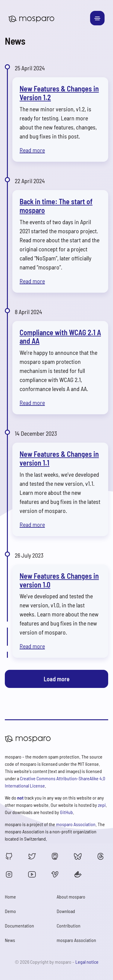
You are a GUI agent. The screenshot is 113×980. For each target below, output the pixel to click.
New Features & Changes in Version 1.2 (59, 93)
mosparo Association (76, 824)
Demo (10, 911)
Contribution (69, 926)
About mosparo (71, 897)
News (10, 940)
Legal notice (87, 962)
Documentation (19, 926)
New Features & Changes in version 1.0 (59, 580)
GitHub (66, 812)
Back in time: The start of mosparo (56, 206)
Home (10, 897)
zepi (102, 805)
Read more (32, 150)
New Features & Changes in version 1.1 (59, 458)
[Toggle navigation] (97, 18)
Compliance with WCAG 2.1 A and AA (60, 337)
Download (66, 911)
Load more (57, 679)
